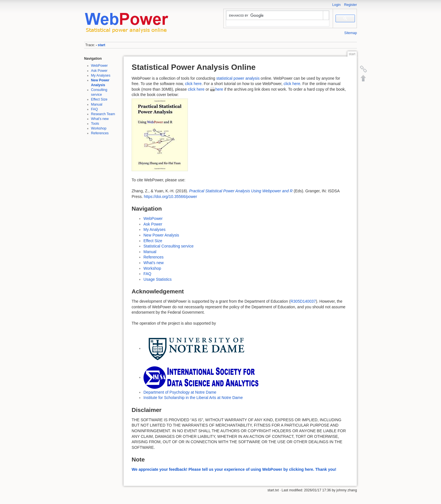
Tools (95, 124)
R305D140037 (303, 301)
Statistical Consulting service (168, 246)
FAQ (95, 109)
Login (336, 5)
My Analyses (101, 75)
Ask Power (99, 71)
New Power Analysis (161, 235)
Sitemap (351, 33)
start (102, 45)
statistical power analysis (238, 78)
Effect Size (99, 99)
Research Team (103, 114)
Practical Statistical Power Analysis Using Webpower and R (241, 191)
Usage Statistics (157, 279)
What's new (100, 119)
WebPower (100, 66)
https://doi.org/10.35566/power (171, 197)
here (219, 89)
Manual (97, 104)
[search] (275, 15)
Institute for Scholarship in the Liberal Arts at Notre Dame (193, 398)
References (100, 133)
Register (350, 5)
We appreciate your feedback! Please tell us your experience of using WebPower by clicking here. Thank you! (234, 469)
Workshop (99, 128)
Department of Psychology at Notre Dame (180, 392)
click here (193, 84)
